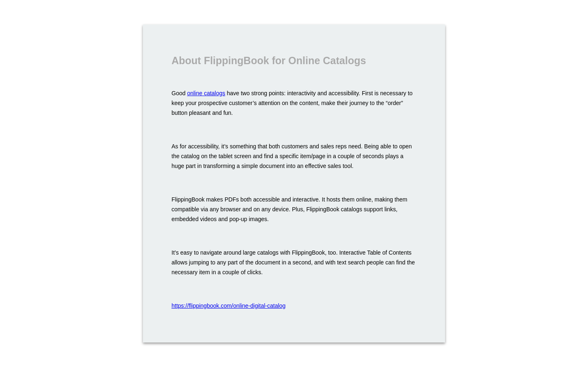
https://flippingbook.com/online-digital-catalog (228, 306)
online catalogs (206, 93)
